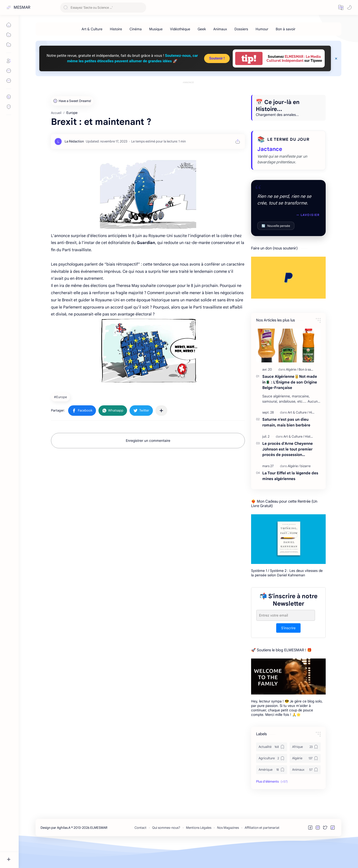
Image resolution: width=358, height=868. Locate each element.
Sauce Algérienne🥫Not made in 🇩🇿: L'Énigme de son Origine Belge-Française (290, 404)
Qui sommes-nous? (166, 850)
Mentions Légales (199, 850)
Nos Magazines (228, 850)
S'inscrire (288, 650)
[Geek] (202, 29)
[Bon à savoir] (286, 29)
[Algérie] (292, 392)
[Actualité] (272, 769)
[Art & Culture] (92, 29)
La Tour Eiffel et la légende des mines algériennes (290, 498)
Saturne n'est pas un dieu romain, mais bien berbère (286, 445)
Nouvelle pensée (276, 248)
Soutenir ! (217, 58)
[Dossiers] (241, 29)
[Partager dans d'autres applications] (161, 433)
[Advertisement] (188, 96)
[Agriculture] (272, 781)
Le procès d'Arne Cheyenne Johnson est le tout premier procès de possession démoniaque (288, 472)
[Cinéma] (136, 29)
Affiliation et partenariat (262, 850)
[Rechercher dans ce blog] (103, 8)
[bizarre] (305, 488)
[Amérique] (272, 792)
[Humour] (262, 29)
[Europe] (61, 419)
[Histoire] (116, 29)
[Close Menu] (336, 59)
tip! (249, 58)
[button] (341, 7)
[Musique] (156, 29)
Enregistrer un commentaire (148, 463)
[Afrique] (305, 769)
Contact (140, 850)
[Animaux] (220, 29)
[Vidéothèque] (180, 29)
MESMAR (22, 7)
